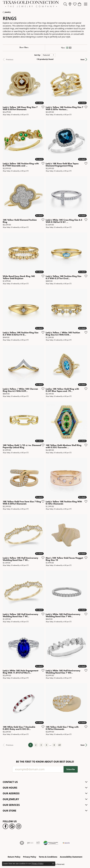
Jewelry (8, 12)
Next (82, 59)
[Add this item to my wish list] (42, 107)
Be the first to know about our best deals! (45, 762)
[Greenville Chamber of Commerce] (51, 843)
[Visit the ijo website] (30, 843)
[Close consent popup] (53, 864)
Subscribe (71, 769)
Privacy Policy (30, 857)
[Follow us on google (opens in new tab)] (12, 826)
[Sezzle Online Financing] (66, 843)
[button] (65, 4)
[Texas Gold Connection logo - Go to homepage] (31, 4)
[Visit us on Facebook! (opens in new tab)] (5, 826)
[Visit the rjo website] (38, 843)
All (59, 745)
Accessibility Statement (71, 857)
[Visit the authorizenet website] (22, 843)
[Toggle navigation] (86, 4)
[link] (70, 4)
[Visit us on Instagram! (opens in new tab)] (19, 826)
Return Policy (14, 857)
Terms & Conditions (48, 857)
